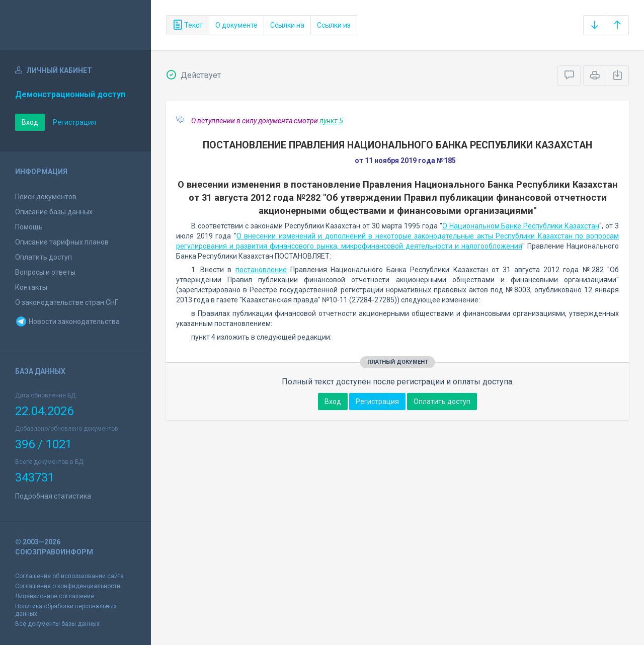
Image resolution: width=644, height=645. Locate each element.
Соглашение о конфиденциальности (68, 586)
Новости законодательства (67, 321)
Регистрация (74, 122)
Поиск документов (46, 197)
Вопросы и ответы (45, 272)
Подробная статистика (53, 496)
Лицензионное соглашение (55, 596)
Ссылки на (287, 25)
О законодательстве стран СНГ (67, 302)
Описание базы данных (54, 212)
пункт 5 (331, 121)
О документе (236, 25)
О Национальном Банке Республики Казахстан (521, 226)
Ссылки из (334, 25)
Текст (188, 25)
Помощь (29, 227)
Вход (30, 122)
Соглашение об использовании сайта (69, 576)
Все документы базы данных (57, 624)
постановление (261, 270)
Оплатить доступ (44, 257)
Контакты (31, 287)
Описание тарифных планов (62, 242)
